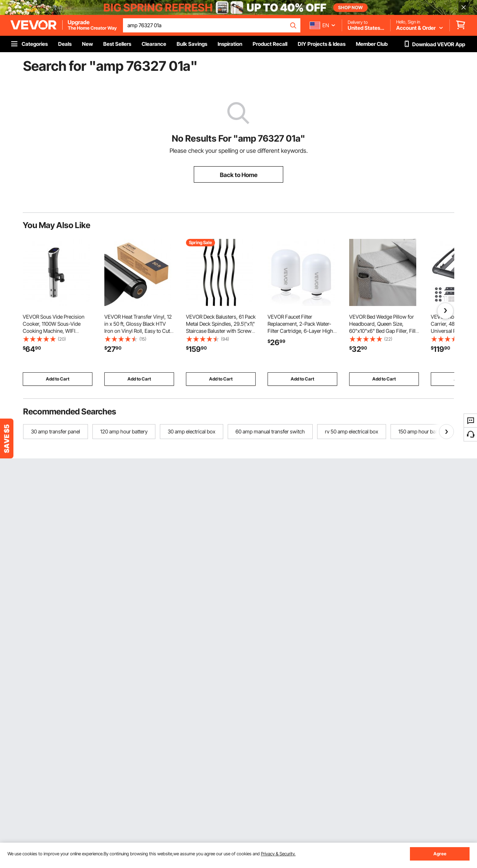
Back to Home (239, 175)
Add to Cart (58, 379)
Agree (440, 854)
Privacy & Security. (278, 854)
